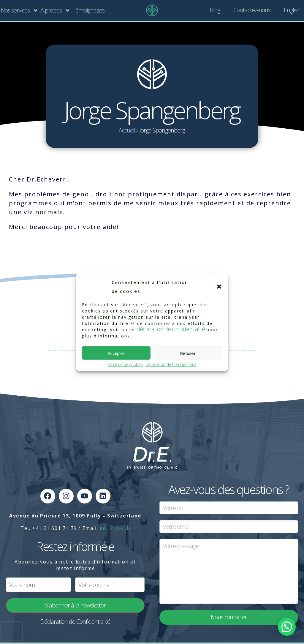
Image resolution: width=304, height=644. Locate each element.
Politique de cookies (125, 365)
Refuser (188, 353)
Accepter (116, 353)
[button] (219, 287)
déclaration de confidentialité (171, 329)
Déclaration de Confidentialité (171, 365)
